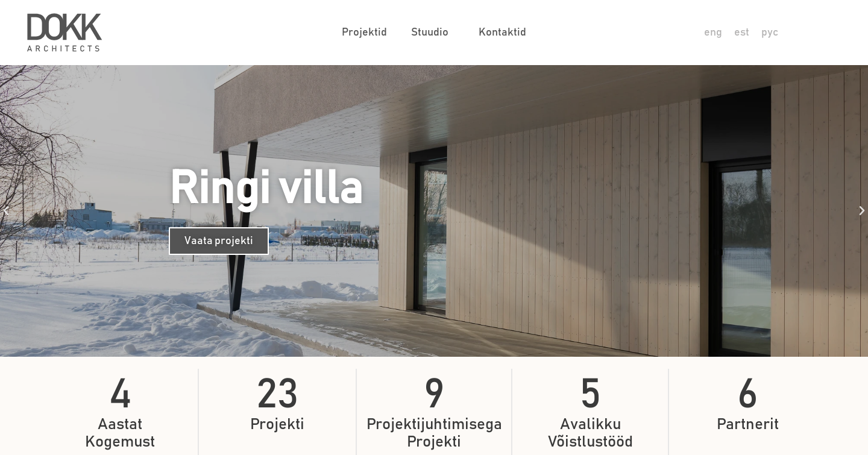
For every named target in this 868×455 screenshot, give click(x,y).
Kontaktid (502, 33)
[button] (6, 211)
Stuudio (433, 33)
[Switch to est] (742, 33)
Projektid (364, 33)
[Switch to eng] (713, 33)
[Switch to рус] (770, 33)
